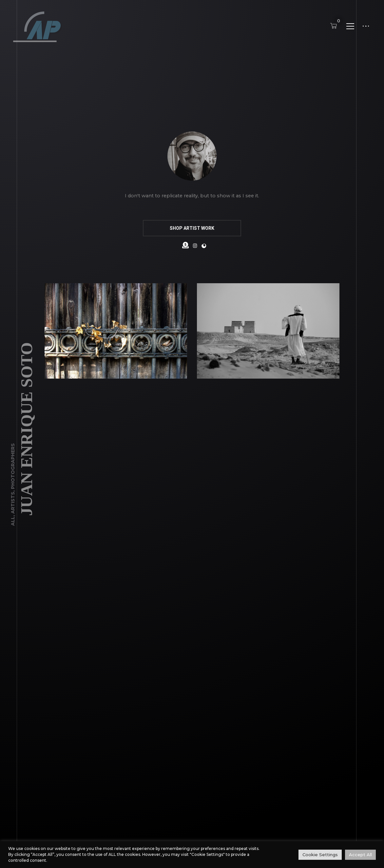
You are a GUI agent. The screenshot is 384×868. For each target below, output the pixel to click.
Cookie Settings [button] (320, 855)
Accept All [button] (360, 855)
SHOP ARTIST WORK (192, 228)
